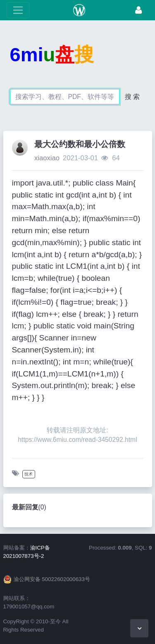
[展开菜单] (18, 10)
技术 (29, 474)
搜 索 (132, 97)
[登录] (138, 10)
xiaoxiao (47, 158)
